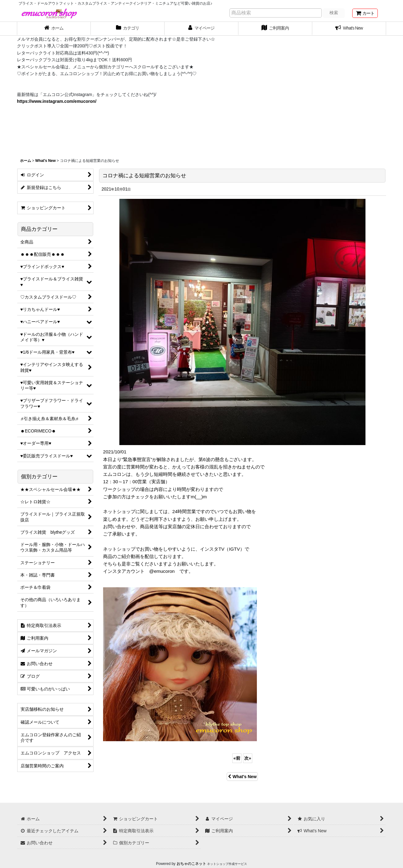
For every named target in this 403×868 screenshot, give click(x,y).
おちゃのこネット (191, 864)
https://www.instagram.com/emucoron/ (57, 101)
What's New (242, 777)
